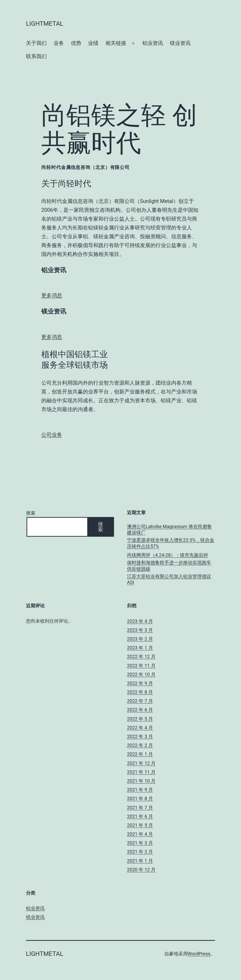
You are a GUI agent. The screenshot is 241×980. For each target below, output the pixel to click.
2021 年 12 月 (141, 763)
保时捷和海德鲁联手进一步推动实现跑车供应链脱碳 (169, 566)
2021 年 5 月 (140, 825)
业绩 (93, 43)
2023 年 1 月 (140, 648)
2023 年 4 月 (140, 621)
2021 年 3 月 (140, 843)
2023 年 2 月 (140, 639)
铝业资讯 (153, 43)
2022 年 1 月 (140, 754)
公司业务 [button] (52, 435)
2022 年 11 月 (141, 666)
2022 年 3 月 (140, 736)
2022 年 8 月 (140, 692)
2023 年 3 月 (140, 630)
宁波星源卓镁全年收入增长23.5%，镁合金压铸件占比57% (171, 543)
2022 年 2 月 (140, 745)
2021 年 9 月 (140, 790)
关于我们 (36, 43)
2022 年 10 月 (141, 674)
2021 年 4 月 (140, 834)
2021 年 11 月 (141, 772)
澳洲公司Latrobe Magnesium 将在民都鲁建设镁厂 (169, 529)
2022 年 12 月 (141, 656)
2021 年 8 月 (140, 798)
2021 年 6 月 (140, 816)
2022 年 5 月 (140, 719)
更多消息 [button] (52, 295)
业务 (59, 43)
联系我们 (36, 56)
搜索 (31, 513)
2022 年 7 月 (140, 701)
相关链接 (116, 43)
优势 (76, 43)
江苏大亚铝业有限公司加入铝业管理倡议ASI (169, 579)
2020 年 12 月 (141, 870)
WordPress (199, 954)
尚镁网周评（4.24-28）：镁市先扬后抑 (168, 555)
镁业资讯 (180, 43)
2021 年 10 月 (141, 781)
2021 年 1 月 (140, 861)
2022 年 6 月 (140, 710)
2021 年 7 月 (140, 808)
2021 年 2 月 (140, 852)
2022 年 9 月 (140, 683)
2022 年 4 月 (140, 728)
